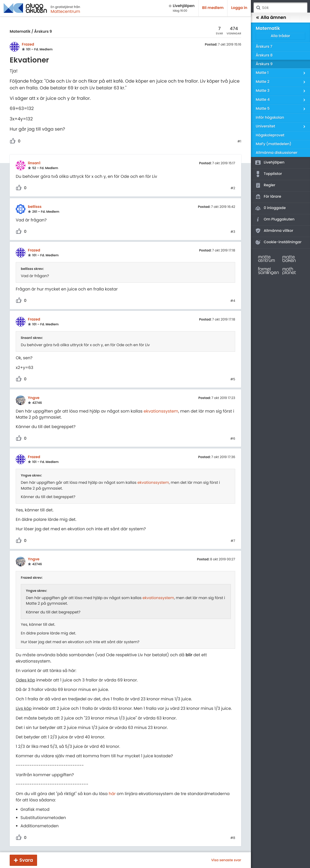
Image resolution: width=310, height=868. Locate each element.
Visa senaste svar (226, 860)
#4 (233, 301)
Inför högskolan (270, 118)
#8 (233, 838)
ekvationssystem (161, 411)
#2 (233, 188)
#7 (233, 541)
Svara (26, 860)
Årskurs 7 (264, 47)
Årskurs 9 (43, 32)
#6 (233, 439)
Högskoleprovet (270, 135)
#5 (233, 379)
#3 (233, 232)
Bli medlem (213, 8)
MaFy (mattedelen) (274, 144)
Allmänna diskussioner (277, 153)
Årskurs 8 (264, 55)
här (112, 794)
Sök (258, 8)
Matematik (20, 32)
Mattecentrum (65, 11)
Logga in (239, 8)
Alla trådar (280, 36)
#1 (239, 141)
